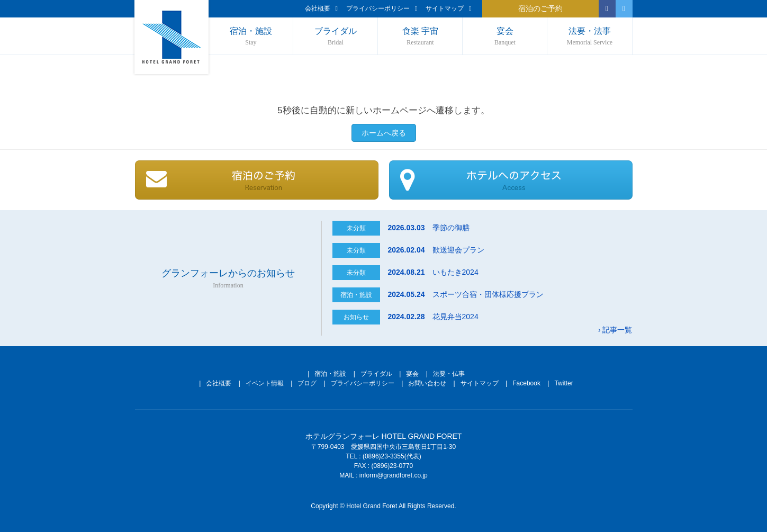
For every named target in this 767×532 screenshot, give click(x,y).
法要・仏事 (449, 374)
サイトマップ (448, 8)
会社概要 (321, 8)
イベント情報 (265, 383)
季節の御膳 (428, 228)
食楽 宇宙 (420, 37)
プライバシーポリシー (382, 8)
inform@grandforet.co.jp (394, 475)
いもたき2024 (433, 272)
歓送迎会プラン (436, 250)
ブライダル (335, 37)
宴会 (505, 37)
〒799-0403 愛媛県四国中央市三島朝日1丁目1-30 (383, 447)
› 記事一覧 (615, 330)
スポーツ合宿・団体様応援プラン (465, 294)
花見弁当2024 (433, 317)
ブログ (307, 383)
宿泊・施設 (251, 37)
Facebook (526, 383)
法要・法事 (589, 37)
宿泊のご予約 (540, 9)
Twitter (563, 383)
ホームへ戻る (384, 133)
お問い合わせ (427, 383)
